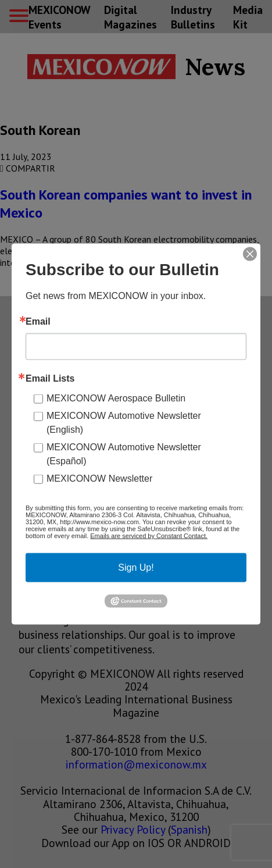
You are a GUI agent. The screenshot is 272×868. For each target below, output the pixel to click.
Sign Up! (136, 568)
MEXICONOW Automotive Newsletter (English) (124, 423)
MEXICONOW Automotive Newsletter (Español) (124, 454)
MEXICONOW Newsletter (99, 479)
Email (38, 322)
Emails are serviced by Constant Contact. (149, 536)
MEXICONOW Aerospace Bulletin (116, 398)
